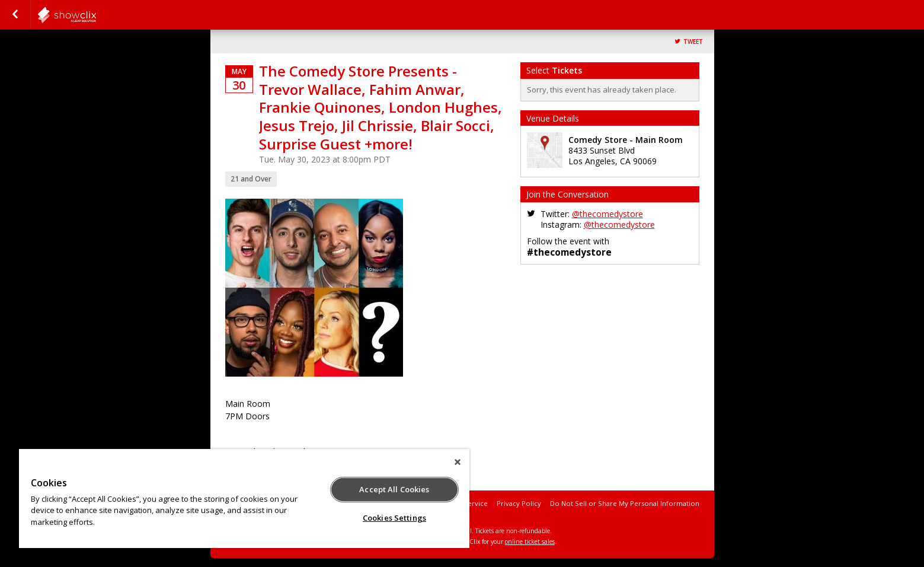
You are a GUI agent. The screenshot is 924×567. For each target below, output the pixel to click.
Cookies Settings (394, 518)
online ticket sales (530, 541)
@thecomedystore (608, 214)
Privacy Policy (519, 503)
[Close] (458, 462)
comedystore (96, 15)
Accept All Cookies (394, 489)
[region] (244, 498)
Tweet (693, 42)
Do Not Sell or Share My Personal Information (625, 503)
